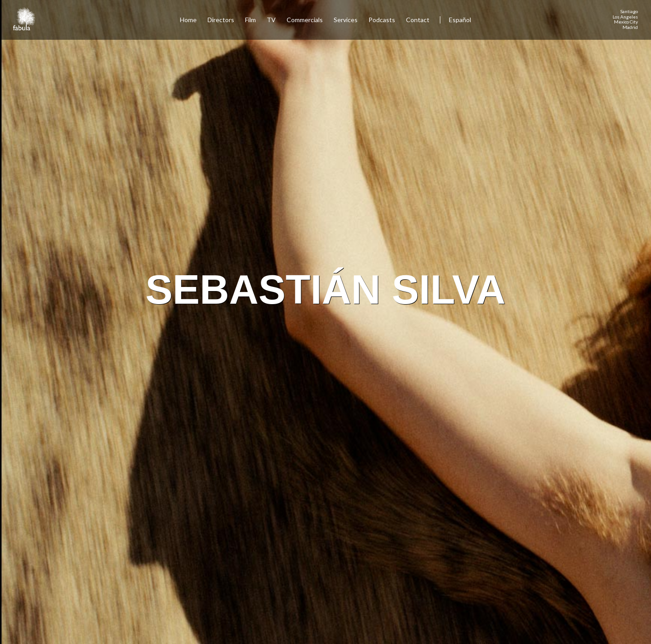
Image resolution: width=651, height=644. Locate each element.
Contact (418, 20)
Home (188, 20)
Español (460, 20)
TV (271, 20)
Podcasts (382, 20)
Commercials (305, 20)
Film (250, 20)
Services (346, 20)
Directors (221, 20)
